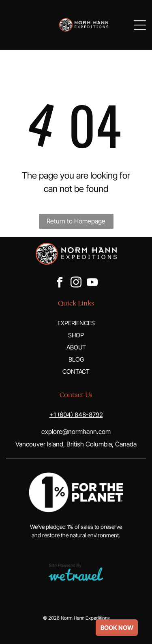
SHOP (76, 335)
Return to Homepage (76, 221)
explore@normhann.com (76, 431)
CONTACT (76, 371)
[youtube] (92, 283)
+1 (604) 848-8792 (76, 415)
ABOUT (76, 347)
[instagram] (76, 283)
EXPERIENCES (76, 323)
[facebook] (60, 283)
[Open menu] (140, 25)
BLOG (76, 359)
